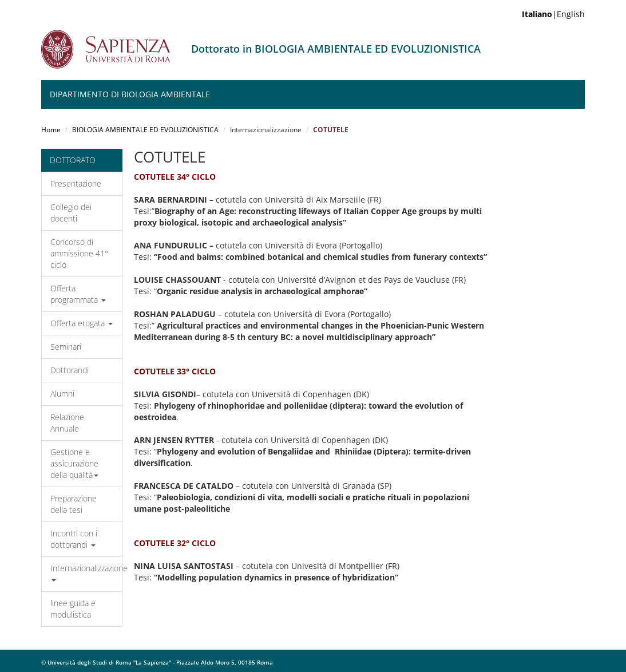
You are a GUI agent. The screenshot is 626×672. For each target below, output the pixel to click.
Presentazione (76, 183)
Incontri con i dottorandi (74, 539)
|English (553, 14)
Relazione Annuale (67, 423)
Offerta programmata (78, 294)
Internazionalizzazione (86, 572)
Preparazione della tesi (74, 504)
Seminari (66, 347)
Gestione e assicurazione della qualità (74, 463)
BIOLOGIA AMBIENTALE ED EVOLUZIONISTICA (145, 130)
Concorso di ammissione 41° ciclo (79, 253)
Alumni (62, 394)
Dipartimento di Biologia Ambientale (130, 94)
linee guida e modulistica (73, 609)
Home (51, 130)
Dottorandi (70, 370)
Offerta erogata (82, 323)
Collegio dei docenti (71, 213)
